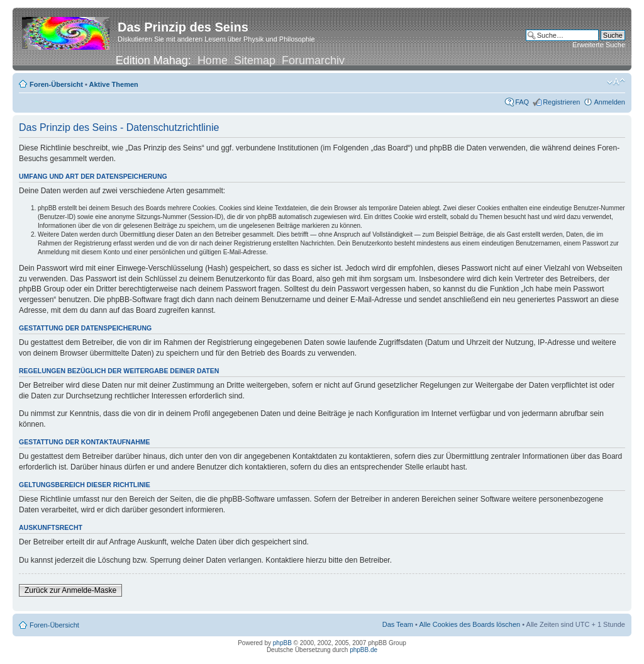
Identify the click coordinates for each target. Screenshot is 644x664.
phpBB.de (364, 650)
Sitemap (255, 60)
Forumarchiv (313, 60)
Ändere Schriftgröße (616, 82)
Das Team (398, 624)
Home (213, 60)
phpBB (282, 643)
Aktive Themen (114, 84)
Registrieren (561, 102)
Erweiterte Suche (599, 45)
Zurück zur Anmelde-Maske (70, 590)
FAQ (522, 102)
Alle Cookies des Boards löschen (469, 624)
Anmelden (609, 102)
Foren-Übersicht (56, 84)
